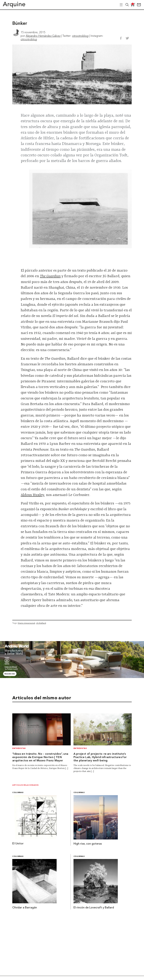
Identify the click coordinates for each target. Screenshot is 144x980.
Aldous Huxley (32, 495)
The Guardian (50, 276)
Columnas (18, 793)
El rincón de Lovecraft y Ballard (94, 908)
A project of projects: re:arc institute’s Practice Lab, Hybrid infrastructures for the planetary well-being (100, 757)
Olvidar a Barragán (25, 908)
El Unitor (18, 844)
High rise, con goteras (88, 844)
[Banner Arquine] (72, 677)
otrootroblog (80, 36)
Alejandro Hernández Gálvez (43, 36)
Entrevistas (19, 748)
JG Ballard (41, 623)
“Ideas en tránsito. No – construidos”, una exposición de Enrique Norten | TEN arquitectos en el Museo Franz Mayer (40, 757)
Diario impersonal (26, 623)
